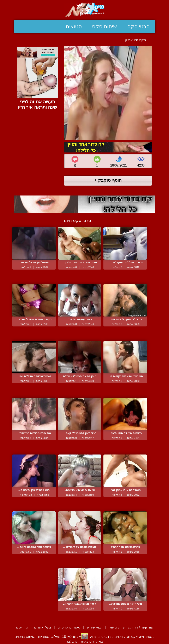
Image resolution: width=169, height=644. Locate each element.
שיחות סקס (104, 26)
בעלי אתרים (43, 627)
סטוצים (74, 26)
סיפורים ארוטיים (69, 627)
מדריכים (22, 627)
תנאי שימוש (94, 627)
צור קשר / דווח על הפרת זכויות (131, 627)
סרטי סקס (138, 26)
